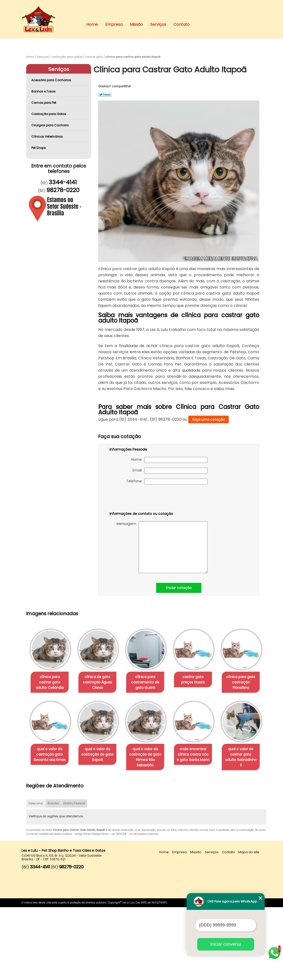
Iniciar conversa (226, 944)
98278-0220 (63, 190)
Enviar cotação (179, 588)
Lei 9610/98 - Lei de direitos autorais (135, 907)
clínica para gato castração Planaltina (51, 755)
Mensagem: (162, 547)
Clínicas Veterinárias (47, 137)
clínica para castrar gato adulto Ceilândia (51, 682)
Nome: (169, 460)
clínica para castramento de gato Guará (150, 682)
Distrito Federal (74, 876)
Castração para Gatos (49, 114)
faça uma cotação (209, 419)
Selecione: (36, 876)
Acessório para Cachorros (52, 80)
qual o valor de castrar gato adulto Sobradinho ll (100, 833)
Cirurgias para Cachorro (50, 125)
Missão (136, 24)
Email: (170, 471)
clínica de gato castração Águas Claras (100, 682)
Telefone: (167, 482)
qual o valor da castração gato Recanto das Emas (100, 755)
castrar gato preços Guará (200, 680)
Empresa (114, 24)
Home (92, 24)
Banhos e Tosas (44, 91)
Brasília (53, 876)
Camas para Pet (44, 103)
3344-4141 (63, 182)
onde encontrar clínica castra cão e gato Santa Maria (51, 833)
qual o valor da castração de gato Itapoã (150, 755)
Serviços (158, 24)
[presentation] (141, 499)
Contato (182, 24)
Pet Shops (39, 148)
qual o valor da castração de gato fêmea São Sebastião (200, 758)
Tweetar (105, 94)
